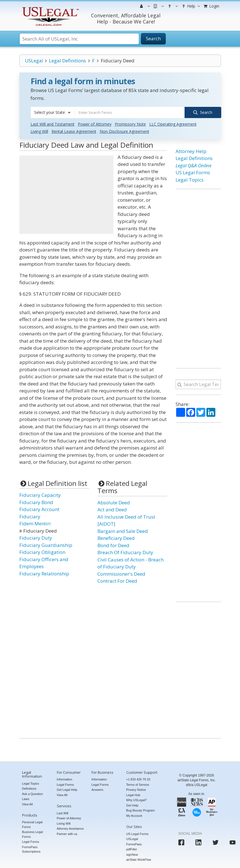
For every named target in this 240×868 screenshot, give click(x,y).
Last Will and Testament (53, 124)
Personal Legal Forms (32, 825)
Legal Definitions (67, 61)
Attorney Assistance (70, 829)
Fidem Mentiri (35, 524)
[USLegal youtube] (233, 842)
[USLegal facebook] (181, 842)
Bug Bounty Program (141, 810)
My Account (134, 815)
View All (27, 804)
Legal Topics (190, 180)
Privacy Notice (136, 790)
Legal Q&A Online (194, 165)
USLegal (34, 61)
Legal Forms (31, 842)
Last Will (63, 813)
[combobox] (53, 112)
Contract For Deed (117, 581)
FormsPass (134, 844)
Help (190, 6)
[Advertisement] (66, 195)
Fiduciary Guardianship (46, 545)
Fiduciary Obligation (42, 552)
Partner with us (67, 834)
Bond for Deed (113, 545)
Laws (26, 799)
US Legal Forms (193, 172)
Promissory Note (130, 124)
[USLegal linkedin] (198, 842)
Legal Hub (133, 795)
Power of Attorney (95, 124)
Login (211, 6)
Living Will (39, 131)
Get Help (132, 805)
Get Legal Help (67, 790)
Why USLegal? (137, 800)
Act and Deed (112, 510)
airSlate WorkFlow (139, 860)
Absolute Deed (114, 502)
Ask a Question (33, 794)
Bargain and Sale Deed (123, 531)
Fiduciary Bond (36, 502)
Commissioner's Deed (121, 574)
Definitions (29, 789)
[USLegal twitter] (215, 842)
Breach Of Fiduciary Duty (125, 552)
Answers (97, 790)
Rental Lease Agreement (74, 131)
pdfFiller (132, 849)
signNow (132, 854)
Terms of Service (138, 784)
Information (65, 779)
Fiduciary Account (39, 509)
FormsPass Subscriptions (31, 849)
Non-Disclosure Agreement (124, 131)
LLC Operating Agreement (173, 124)
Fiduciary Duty (36, 538)
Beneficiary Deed (116, 538)
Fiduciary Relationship (44, 573)
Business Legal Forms (33, 834)
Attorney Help (191, 151)
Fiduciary (30, 516)
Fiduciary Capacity (40, 495)
